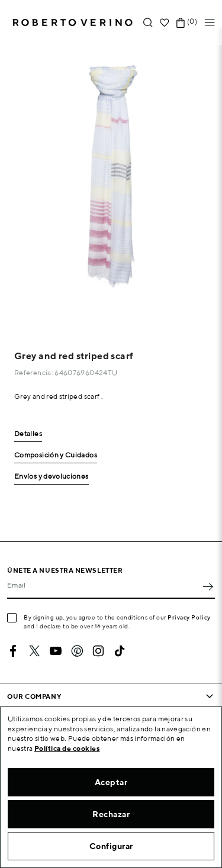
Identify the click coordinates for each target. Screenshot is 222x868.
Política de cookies (67, 748)
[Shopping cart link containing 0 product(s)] (181, 23)
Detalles (28, 434)
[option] (111, 187)
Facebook (13, 651)
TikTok (120, 651)
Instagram (98, 651)
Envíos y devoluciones (52, 477)
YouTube (56, 651)
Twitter (34, 651)
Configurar (111, 846)
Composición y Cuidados (56, 455)
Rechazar (111, 814)
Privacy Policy (189, 617)
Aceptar (111, 782)
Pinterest (77, 651)
